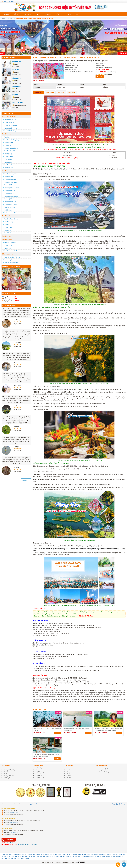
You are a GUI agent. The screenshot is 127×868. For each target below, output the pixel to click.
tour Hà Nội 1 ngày (113, 856)
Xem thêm (26, 480)
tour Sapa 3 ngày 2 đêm (56, 856)
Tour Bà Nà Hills (17, 854)
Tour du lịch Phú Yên (10, 202)
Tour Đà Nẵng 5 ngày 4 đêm (98, 854)
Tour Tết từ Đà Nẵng (10, 131)
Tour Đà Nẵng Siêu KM (11, 120)
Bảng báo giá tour (8, 254)
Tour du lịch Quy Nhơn (11, 204)
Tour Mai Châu (8, 165)
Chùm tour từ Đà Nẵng (11, 243)
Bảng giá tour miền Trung (11, 263)
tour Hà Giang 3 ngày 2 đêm (100, 856)
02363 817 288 (14, 813)
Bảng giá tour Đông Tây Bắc (12, 257)
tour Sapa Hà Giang (86, 856)
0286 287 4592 (14, 833)
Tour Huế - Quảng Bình (11, 174)
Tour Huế (10, 858)
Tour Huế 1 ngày (111, 854)
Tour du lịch (28, 14)
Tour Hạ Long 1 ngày (34, 856)
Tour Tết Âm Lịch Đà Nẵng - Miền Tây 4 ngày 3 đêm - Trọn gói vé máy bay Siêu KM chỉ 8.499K (108, 730)
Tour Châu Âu (8, 245)
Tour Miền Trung (7, 171)
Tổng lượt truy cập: (7, 301)
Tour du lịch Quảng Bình (11, 196)
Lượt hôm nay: (6, 299)
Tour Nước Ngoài (7, 239)
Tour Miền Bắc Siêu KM (11, 128)
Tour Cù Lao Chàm (7, 854)
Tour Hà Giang (8, 162)
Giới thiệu (17, 14)
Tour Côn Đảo (8, 233)
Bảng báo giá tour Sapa (11, 260)
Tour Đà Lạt (8, 225)
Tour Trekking (8, 159)
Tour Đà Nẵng (70, 854)
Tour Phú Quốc (9, 227)
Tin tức (38, 14)
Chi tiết (57, 733)
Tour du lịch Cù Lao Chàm (12, 188)
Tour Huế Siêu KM (9, 123)
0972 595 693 (9, 1)
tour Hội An (119, 854)
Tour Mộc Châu (9, 168)
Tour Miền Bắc (7, 134)
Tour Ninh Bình (9, 157)
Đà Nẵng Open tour (10, 207)
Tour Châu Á (8, 248)
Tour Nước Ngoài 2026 (11, 125)
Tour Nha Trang (9, 222)
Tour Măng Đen (9, 177)
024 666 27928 (14, 823)
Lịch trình (50, 92)
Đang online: (6, 297)
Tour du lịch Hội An (10, 191)
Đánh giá (72, 92)
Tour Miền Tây (6, 236)
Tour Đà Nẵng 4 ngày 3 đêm (82, 854)
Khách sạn (59, 14)
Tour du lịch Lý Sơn (10, 199)
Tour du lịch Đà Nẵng (10, 179)
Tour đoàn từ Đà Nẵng (11, 182)
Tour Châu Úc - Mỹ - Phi (11, 251)
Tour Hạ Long (8, 154)
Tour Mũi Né (8, 230)
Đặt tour (100, 77)
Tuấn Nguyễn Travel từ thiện (21, 858)
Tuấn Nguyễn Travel (32, 804)
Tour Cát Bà (8, 145)
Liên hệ (77, 14)
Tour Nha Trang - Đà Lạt (11, 219)
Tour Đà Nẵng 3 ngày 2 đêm (58, 854)
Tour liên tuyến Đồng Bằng (12, 140)
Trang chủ (6, 14)
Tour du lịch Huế (9, 193)
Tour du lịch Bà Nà (10, 185)
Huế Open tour (8, 210)
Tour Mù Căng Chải (10, 151)
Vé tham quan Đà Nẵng (11, 213)
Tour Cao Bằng (9, 143)
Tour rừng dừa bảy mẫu (29, 854)
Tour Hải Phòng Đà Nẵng (42, 854)
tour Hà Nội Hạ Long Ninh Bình (72, 856)
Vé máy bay (48, 14)
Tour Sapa (7, 137)
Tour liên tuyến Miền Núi (11, 148)
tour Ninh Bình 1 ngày (15, 856)
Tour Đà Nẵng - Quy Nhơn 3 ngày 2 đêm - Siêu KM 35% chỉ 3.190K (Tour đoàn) (46, 755)
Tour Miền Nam (7, 216)
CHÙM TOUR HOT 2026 (9, 117)
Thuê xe (69, 14)
